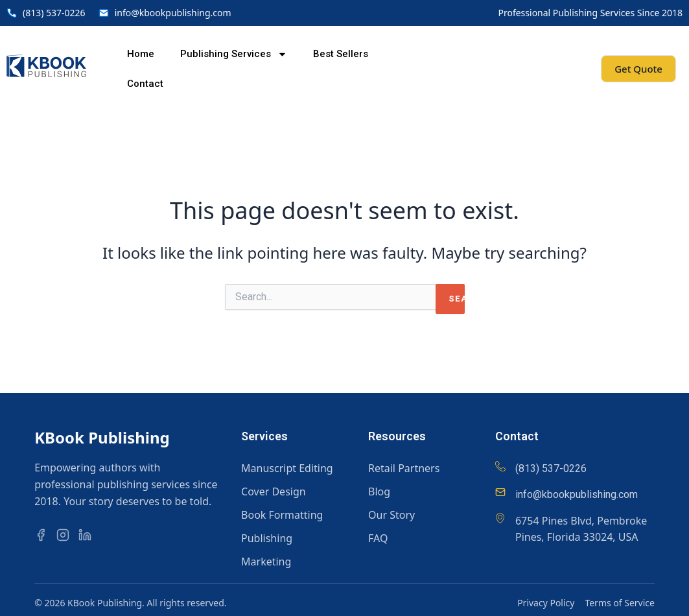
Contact (145, 84)
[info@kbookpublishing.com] (500, 492)
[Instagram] (66, 535)
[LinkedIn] (88, 535)
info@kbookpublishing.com (577, 494)
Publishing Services (234, 54)
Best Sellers (341, 54)
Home (141, 54)
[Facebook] (44, 535)
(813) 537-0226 (551, 468)
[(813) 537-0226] (500, 466)
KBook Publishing (102, 437)
